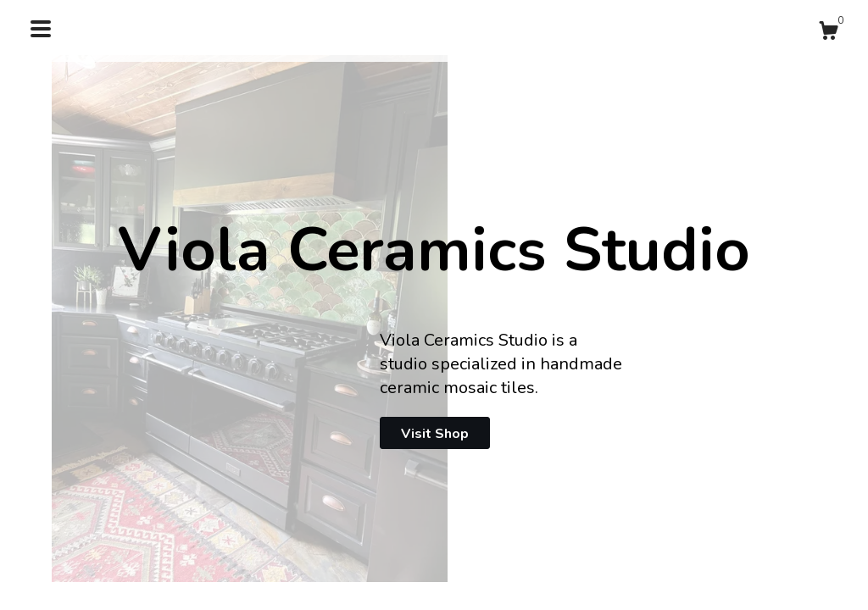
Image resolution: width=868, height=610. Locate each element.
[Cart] (828, 33)
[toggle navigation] (41, 29)
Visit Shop (435, 434)
